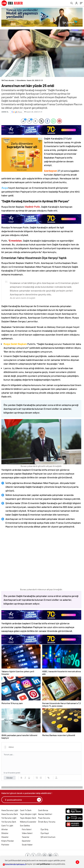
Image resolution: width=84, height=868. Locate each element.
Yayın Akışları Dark (28, 818)
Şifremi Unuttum (48, 837)
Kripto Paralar (8, 841)
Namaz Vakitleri (45, 814)
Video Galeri (27, 833)
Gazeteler (26, 841)
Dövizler (5, 833)
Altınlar (5, 829)
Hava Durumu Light (10, 810)
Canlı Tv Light (7, 826)
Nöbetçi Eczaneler (28, 822)
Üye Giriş (44, 829)
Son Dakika (25, 826)
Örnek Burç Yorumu (47, 822)
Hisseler (5, 837)
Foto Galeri (27, 829)
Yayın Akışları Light (28, 814)
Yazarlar (26, 837)
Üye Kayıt (45, 833)
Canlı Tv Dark (26, 810)
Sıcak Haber (27, 845)
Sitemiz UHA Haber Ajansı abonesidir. (15, 864)
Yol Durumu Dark (9, 822)
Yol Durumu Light (9, 818)
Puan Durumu (44, 818)
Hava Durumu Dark (10, 814)
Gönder (10, 778)
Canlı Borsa (43, 810)
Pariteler (5, 845)
